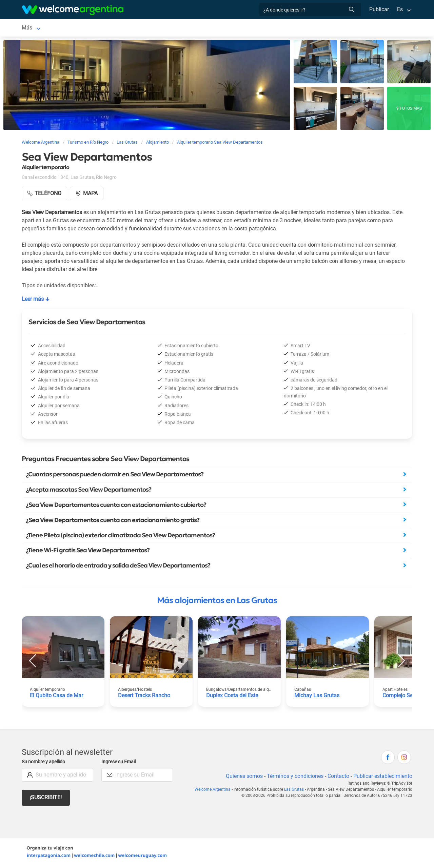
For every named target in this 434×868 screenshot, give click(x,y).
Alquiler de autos (134, 28)
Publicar (379, 9)
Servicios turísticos (185, 28)
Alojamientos (76, 28)
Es (400, 9)
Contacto (338, 777)
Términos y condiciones (294, 777)
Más (333, 28)
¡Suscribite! (46, 799)
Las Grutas (35, 28)
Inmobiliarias (304, 28)
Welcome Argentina (215, 791)
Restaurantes (232, 28)
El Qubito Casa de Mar (57, 697)
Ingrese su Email (120, 763)
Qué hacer (268, 28)
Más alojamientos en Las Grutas (217, 602)
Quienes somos (242, 777)
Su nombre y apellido (45, 763)
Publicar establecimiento (382, 777)
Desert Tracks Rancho (145, 697)
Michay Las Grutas (317, 697)
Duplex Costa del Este (233, 697)
